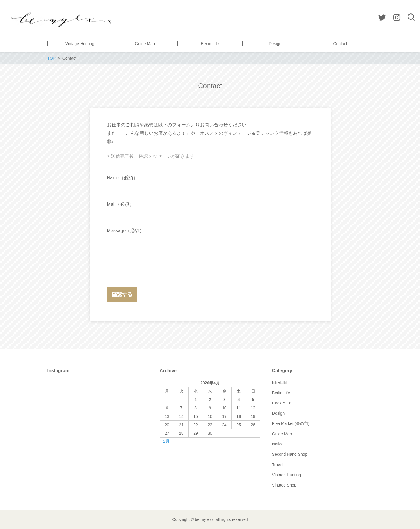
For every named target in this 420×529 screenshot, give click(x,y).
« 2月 (164, 441)
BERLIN (279, 382)
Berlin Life (281, 393)
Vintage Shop (284, 485)
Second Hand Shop (290, 454)
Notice (278, 444)
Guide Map (282, 434)
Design (278, 413)
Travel (278, 465)
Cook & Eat (282, 403)
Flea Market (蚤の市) (291, 423)
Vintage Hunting (286, 475)
